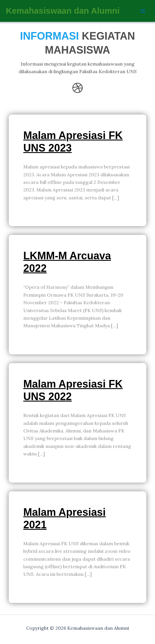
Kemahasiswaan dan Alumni (63, 11)
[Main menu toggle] (143, 11)
